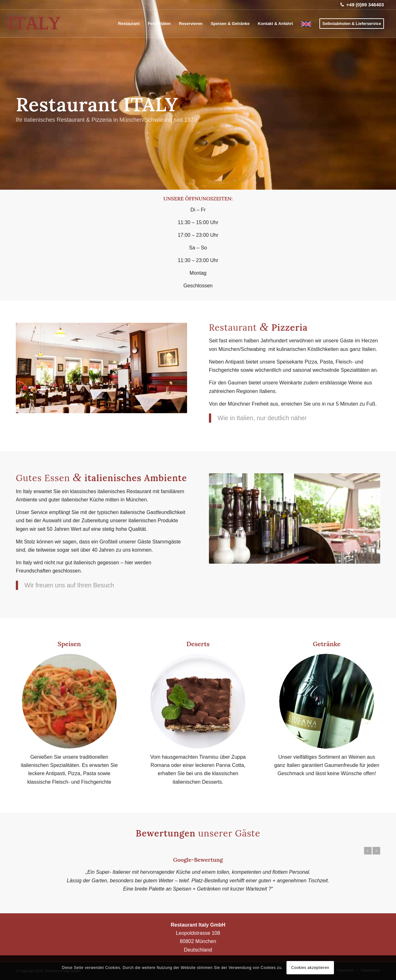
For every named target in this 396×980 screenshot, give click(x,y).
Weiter (376, 851)
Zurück (368, 851)
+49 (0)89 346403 (365, 5)
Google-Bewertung (198, 860)
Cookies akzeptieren (310, 968)
